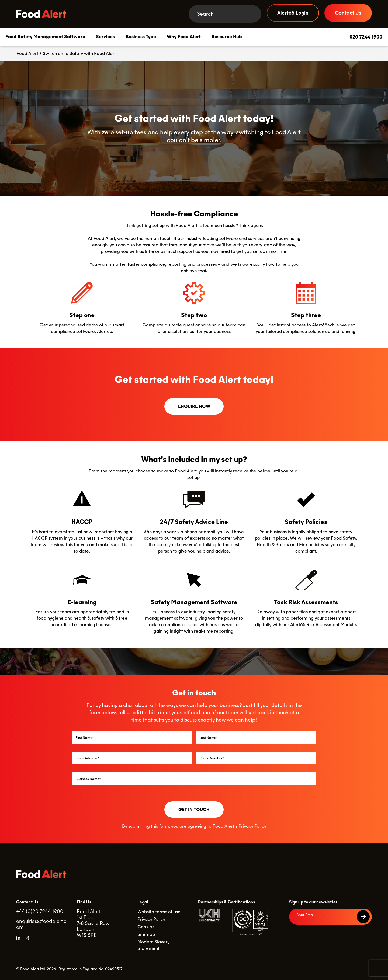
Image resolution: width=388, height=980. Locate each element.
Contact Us (348, 13)
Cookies (146, 927)
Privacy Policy (252, 826)
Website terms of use (159, 912)
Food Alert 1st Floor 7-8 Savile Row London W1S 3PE (93, 923)
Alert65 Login (293, 13)
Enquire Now (194, 406)
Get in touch (194, 810)
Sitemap (146, 934)
